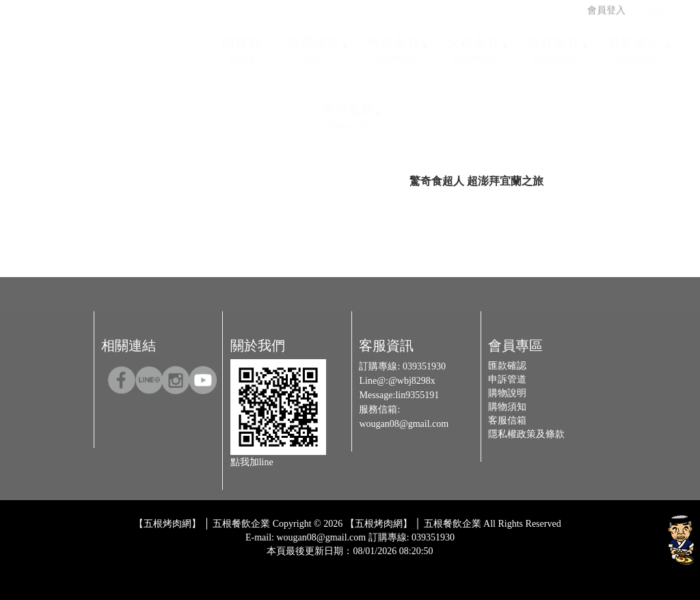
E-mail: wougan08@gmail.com (306, 537)
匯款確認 (507, 366)
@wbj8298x (412, 381)
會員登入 (600, 6)
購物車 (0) (662, 6)
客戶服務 (348, 113)
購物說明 (507, 393)
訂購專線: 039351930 (412, 537)
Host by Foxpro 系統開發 (404, 562)
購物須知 (507, 407)
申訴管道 (507, 379)
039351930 (424, 366)
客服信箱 (507, 420)
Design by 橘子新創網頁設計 (305, 562)
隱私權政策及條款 (526, 434)
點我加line (252, 462)
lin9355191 (417, 395)
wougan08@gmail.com (404, 424)
